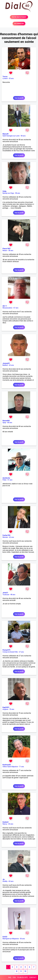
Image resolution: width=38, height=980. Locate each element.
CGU (14, 977)
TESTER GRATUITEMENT (19, 17)
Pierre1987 (7, 249)
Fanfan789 (6, 535)
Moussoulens (7, 308)
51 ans (10, 480)
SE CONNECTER (19, 24)
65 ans (11, 824)
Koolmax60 (7, 765)
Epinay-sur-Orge (8, 193)
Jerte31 (5, 593)
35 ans (11, 78)
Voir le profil (19, 98)
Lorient (5, 78)
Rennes (5, 537)
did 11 (5, 306)
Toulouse (6, 595)
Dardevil (5, 822)
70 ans (12, 709)
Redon (5, 250)
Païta (4, 480)
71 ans (21, 767)
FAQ (10, 977)
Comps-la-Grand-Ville (10, 652)
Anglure (5, 709)
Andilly (5, 881)
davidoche (6, 478)
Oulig (4, 191)
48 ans (13, 595)
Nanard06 (6, 421)
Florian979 (6, 650)
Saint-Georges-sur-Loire (11, 136)
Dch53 (5, 937)
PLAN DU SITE (23, 977)
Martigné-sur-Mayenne (11, 939)
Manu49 (6, 134)
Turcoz (5, 77)
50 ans (22, 939)
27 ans (21, 652)
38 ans (11, 250)
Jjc (4, 879)
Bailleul (5, 365)
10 (25, 971)
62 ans (11, 365)
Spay (4, 423)
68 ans (10, 423)
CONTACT (33, 977)
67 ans (16, 308)
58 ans (23, 136)
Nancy (5, 824)
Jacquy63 (6, 363)
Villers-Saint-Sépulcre (10, 767)
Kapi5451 (6, 707)
